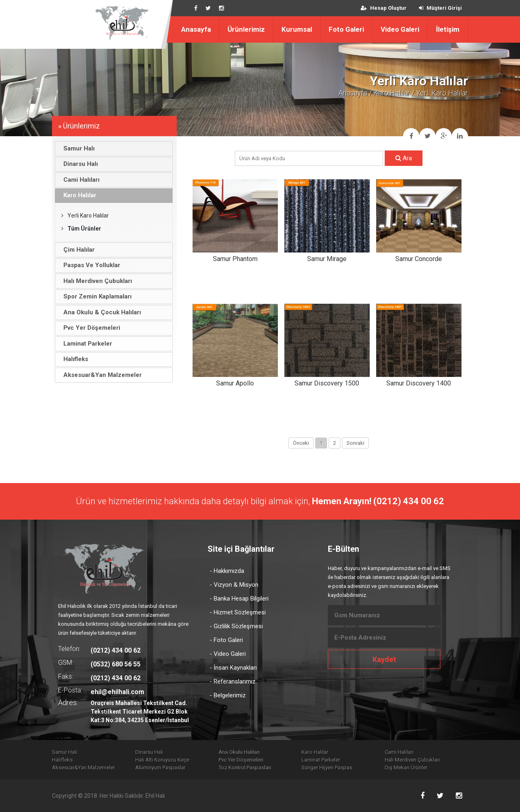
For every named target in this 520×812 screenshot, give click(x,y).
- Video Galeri (228, 654)
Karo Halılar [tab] (78, 195)
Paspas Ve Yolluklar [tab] (90, 265)
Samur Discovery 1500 (327, 383)
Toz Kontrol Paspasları (245, 767)
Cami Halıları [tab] (79, 180)
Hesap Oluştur (384, 8)
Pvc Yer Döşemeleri (241, 760)
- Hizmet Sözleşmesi (238, 612)
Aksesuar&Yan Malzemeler (83, 767)
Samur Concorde (419, 259)
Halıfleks (62, 760)
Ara (404, 158)
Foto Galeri (346, 29)
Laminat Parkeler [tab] (86, 344)
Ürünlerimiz (246, 29)
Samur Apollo (235, 383)
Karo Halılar (392, 93)
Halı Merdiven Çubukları (412, 760)
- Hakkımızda (227, 571)
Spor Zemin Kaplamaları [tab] (95, 296)
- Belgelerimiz (228, 695)
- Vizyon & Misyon (234, 585)
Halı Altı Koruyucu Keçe (162, 760)
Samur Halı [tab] (77, 148)
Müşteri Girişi (440, 8)
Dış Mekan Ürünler (406, 767)
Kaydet (384, 659)
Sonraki (355, 443)
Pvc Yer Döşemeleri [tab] (90, 328)
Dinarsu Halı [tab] (78, 164)
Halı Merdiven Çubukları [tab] (95, 281)
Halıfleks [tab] (74, 359)
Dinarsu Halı (149, 752)
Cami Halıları (399, 752)
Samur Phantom (235, 259)
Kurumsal (297, 29)
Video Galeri (400, 29)
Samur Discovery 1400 (419, 383)
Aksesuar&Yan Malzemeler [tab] (100, 375)
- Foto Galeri (226, 640)
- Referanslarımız (233, 681)
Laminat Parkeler (321, 760)
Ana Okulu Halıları (239, 752)
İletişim (448, 29)
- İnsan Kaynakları (233, 668)
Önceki (301, 443)
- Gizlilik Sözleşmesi (236, 626)
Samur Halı (65, 752)
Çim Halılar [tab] (77, 250)
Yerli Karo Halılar (85, 216)
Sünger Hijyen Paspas (327, 767)
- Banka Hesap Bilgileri (239, 599)
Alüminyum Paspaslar (160, 767)
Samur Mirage (327, 259)
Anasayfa (196, 29)
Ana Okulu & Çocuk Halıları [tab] (100, 312)
